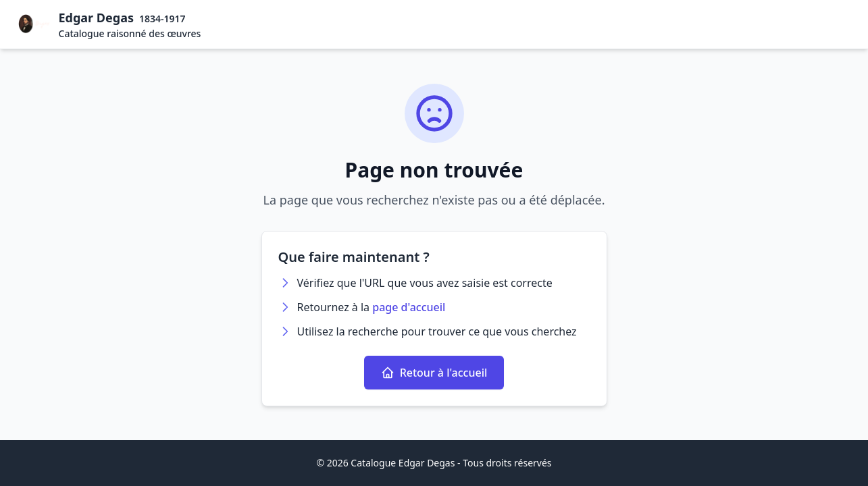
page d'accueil (409, 307)
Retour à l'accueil (434, 373)
